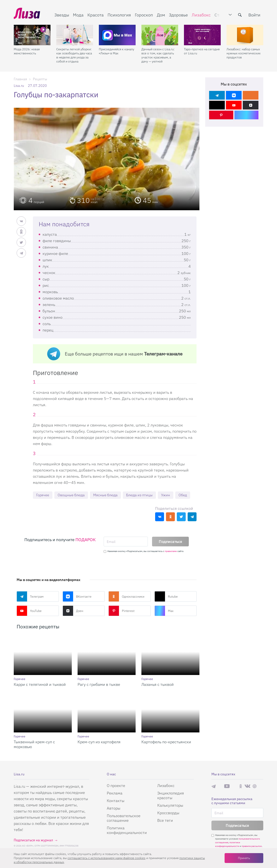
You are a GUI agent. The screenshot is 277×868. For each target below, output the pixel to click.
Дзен (73, 611)
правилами (171, 551)
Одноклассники (126, 596)
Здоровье (178, 15)
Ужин (166, 495)
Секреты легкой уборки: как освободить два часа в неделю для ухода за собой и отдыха (74, 55)
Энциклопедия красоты (171, 795)
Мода (78, 15)
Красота (96, 15)
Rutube (166, 596)
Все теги (165, 820)
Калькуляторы (170, 805)
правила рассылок (252, 846)
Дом (161, 15)
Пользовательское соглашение (124, 818)
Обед (183, 495)
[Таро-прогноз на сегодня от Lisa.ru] (202, 35)
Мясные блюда (105, 495)
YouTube (29, 611)
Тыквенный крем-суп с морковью (34, 744)
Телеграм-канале (163, 354)
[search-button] (240, 15)
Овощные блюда (71, 495)
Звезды (62, 15)
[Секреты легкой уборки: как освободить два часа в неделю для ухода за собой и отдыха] (75, 35)
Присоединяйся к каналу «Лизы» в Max (117, 51)
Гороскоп (144, 15)
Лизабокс (201, 15)
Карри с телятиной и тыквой (40, 684)
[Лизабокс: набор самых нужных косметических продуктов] (245, 35)
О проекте (116, 786)
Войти (254, 15)
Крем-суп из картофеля (99, 742)
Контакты (116, 801)
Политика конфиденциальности (127, 830)
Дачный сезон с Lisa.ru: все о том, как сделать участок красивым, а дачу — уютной (158, 55)
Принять (244, 858)
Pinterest (121, 611)
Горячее (43, 495)
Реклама (115, 793)
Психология (119, 15)
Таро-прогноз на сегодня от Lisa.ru (202, 51)
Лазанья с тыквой (158, 684)
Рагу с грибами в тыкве (99, 684)
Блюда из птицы (139, 495)
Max (164, 611)
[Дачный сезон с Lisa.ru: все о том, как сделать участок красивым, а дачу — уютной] (160, 35)
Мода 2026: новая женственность (27, 51)
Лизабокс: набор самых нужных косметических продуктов (244, 53)
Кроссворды (168, 813)
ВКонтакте (77, 596)
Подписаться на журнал (33, 840)
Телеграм (30, 596)
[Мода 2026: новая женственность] (32, 35)
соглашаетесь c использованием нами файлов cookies (106, 858)
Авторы (114, 808)
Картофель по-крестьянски (166, 742)
